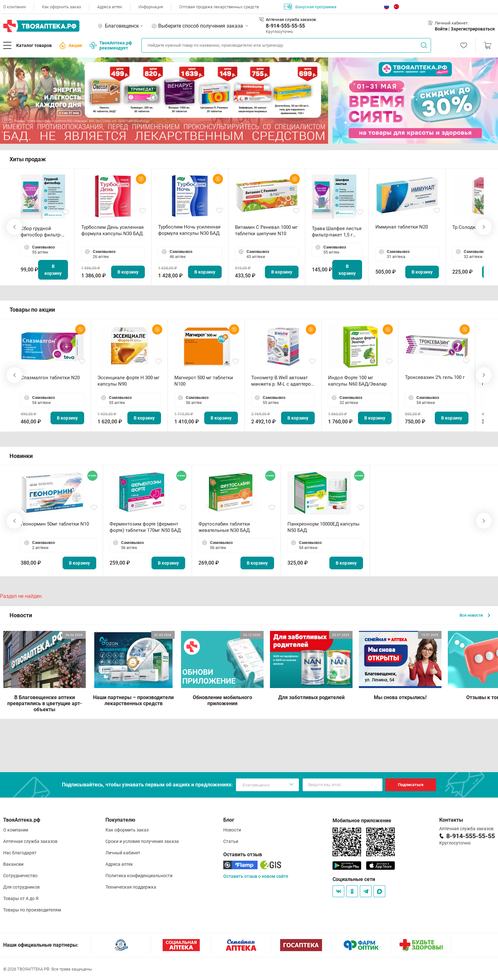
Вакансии (13, 864)
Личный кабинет (123, 853)
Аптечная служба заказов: (291, 20)
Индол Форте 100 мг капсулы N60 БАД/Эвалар (357, 381)
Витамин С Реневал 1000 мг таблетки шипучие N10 (266, 230)
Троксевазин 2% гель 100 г (435, 377)
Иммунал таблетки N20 (402, 227)
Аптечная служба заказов (30, 841)
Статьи (231, 841)
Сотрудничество (20, 876)
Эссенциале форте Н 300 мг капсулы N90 (128, 381)
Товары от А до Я (21, 898)
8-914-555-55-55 (285, 26)
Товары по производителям (32, 910)
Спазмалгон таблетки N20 (50, 378)
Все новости (475, 615)
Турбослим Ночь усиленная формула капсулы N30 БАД (189, 230)
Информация (151, 7)
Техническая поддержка (131, 887)
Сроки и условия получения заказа (142, 841)
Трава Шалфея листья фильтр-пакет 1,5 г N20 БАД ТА (337, 232)
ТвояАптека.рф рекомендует (111, 45)
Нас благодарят (20, 853)
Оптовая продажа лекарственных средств (219, 7)
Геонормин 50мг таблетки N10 (55, 524)
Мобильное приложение (362, 821)
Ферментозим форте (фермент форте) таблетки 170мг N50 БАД (145, 527)
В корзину (53, 270)
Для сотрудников (21, 887)
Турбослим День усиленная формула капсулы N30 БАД (112, 230)
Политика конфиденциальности (139, 876)
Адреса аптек (110, 7)
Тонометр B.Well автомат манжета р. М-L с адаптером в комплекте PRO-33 (283, 381)
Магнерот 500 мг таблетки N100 (204, 381)
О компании (14, 7)
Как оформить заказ (61, 7)
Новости (232, 830)
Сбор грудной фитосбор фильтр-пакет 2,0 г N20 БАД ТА (43, 232)
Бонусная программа (310, 7)
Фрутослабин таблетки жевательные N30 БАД (224, 527)
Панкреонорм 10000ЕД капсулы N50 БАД (323, 527)
